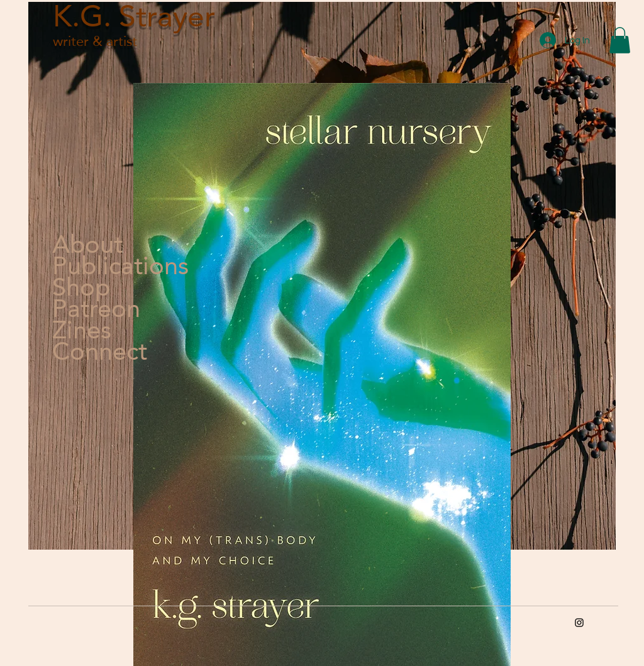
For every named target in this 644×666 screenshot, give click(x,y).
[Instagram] (579, 623)
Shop (81, 287)
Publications (100, 265)
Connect (100, 351)
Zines (82, 330)
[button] (620, 40)
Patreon (96, 308)
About (87, 244)
